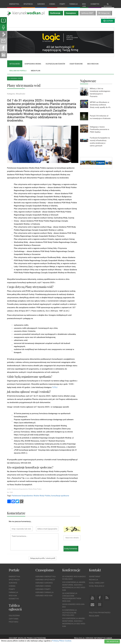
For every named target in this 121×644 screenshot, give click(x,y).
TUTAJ (55, 390)
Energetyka (14, 4)
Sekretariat (95, 579)
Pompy (62, 4)
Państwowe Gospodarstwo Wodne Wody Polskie (31, 498)
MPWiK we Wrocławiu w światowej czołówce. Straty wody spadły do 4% (100, 107)
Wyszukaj (108, 5)
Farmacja (74, 4)
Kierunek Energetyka (46, 579)
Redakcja (94, 582)
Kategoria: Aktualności (16, 96)
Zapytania (14, 621)
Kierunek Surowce (44, 585)
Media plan (36, 73)
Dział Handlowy (97, 585)
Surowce (41, 4)
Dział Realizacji (97, 588)
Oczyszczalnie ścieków (55, 66)
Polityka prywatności (100, 615)
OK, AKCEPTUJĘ (113, 641)
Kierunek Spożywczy (45, 582)
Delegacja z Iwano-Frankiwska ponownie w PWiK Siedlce (99, 132)
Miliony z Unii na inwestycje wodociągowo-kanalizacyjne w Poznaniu (100, 95)
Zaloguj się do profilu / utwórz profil (43, 561)
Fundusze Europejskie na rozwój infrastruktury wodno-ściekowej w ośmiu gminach (100, 144)
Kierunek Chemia (43, 588)
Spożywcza (28, 4)
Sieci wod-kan (93, 66)
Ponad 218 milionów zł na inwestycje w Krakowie (100, 119)
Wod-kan (84, 5)
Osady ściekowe (76, 66)
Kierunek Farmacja (45, 595)
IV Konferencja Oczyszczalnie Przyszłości (69, 615)
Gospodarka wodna (33, 66)
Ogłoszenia (14, 618)
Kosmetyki (95, 4)
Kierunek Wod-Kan (44, 598)
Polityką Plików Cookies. (62, 641)
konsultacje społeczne (60, 498)
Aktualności (15, 66)
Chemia (52, 4)
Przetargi (13, 624)
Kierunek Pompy (43, 591)
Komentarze (16, 515)
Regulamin (94, 618)
